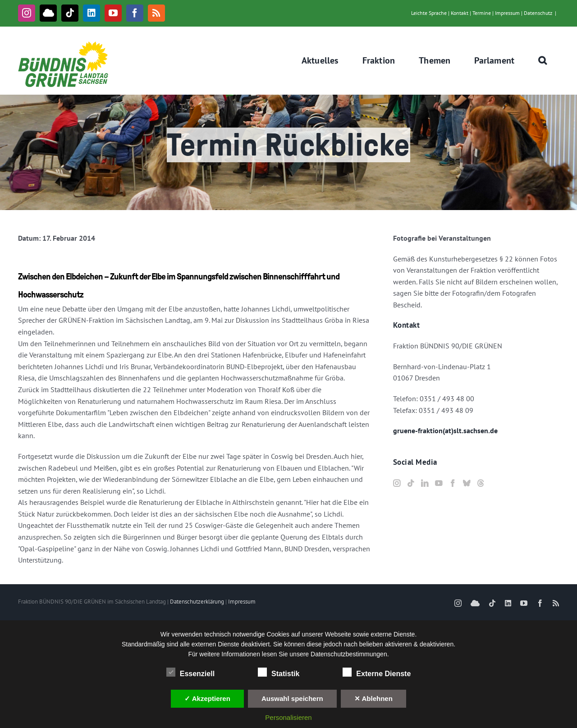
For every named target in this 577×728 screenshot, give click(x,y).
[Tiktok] (411, 483)
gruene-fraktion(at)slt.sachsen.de (445, 430)
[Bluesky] (467, 483)
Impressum (507, 13)
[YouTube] (439, 483)
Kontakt (460, 13)
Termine (482, 13)
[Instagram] (397, 483)
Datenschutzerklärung (197, 602)
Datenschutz (538, 13)
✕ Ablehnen (373, 698)
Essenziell (190, 673)
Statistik (279, 673)
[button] (543, 60)
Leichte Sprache (429, 13)
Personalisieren (288, 717)
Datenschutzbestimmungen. (350, 654)
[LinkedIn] (425, 483)
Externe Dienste (377, 673)
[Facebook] (453, 483)
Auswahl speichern (292, 698)
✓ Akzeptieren (207, 698)
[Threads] (481, 483)
